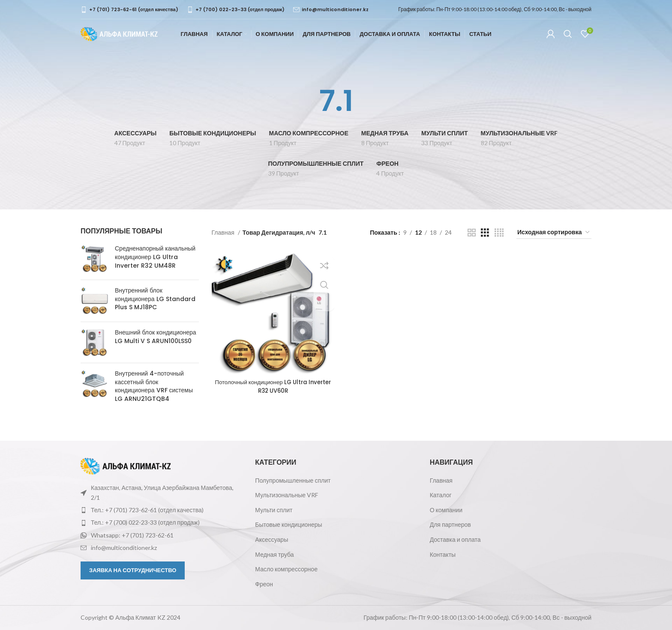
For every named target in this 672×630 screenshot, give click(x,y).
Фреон (264, 584)
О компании (446, 510)
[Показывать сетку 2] (472, 233)
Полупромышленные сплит (293, 480)
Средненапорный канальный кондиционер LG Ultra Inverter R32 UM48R (155, 257)
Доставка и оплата (455, 539)
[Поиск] (568, 39)
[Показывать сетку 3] (485, 233)
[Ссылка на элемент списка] (161, 510)
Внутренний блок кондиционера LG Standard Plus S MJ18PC (155, 299)
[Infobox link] (129, 10)
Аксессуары (271, 539)
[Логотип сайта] (119, 38)
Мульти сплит (274, 510)
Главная (224, 232)
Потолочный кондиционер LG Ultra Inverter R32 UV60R (272, 385)
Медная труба (274, 554)
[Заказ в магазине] (554, 233)
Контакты (443, 554)
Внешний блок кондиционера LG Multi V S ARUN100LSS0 (156, 337)
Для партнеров (450, 524)
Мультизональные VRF (286, 495)
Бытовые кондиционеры (288, 524)
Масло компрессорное (286, 569)
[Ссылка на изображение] (126, 465)
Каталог (441, 495)
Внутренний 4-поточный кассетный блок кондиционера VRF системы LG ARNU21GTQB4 (154, 386)
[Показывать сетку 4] (499, 233)
